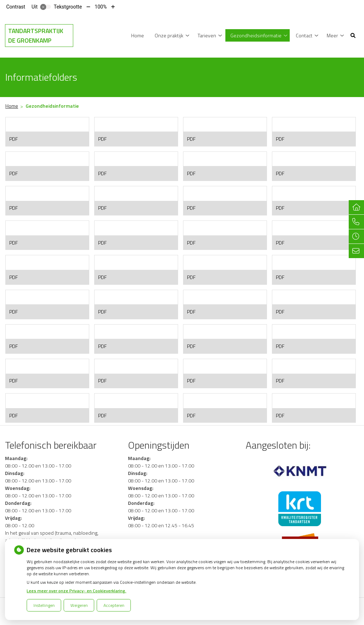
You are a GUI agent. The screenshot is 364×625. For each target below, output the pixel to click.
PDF (14, 139)
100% (101, 7)
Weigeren (79, 605)
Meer (332, 35)
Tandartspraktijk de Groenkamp (36, 36)
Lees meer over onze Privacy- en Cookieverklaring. (76, 591)
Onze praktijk (169, 35)
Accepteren (114, 605)
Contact (304, 35)
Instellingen (44, 605)
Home (138, 35)
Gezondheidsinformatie (256, 35)
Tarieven (207, 35)
